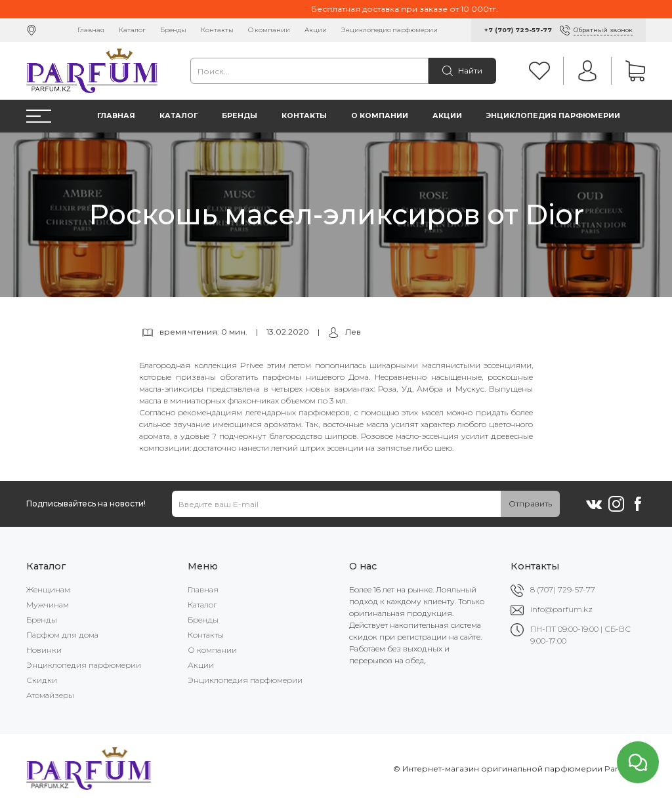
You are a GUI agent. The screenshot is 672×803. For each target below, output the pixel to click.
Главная (91, 30)
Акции (316, 30)
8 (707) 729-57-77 (563, 589)
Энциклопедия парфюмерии (389, 30)
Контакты (217, 30)
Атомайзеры (50, 695)
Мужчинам (48, 605)
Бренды (173, 30)
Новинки (44, 650)
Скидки (42, 680)
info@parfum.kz (561, 609)
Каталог (132, 30)
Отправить (530, 504)
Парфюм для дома (62, 635)
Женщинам (48, 589)
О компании (269, 30)
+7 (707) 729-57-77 (518, 30)
